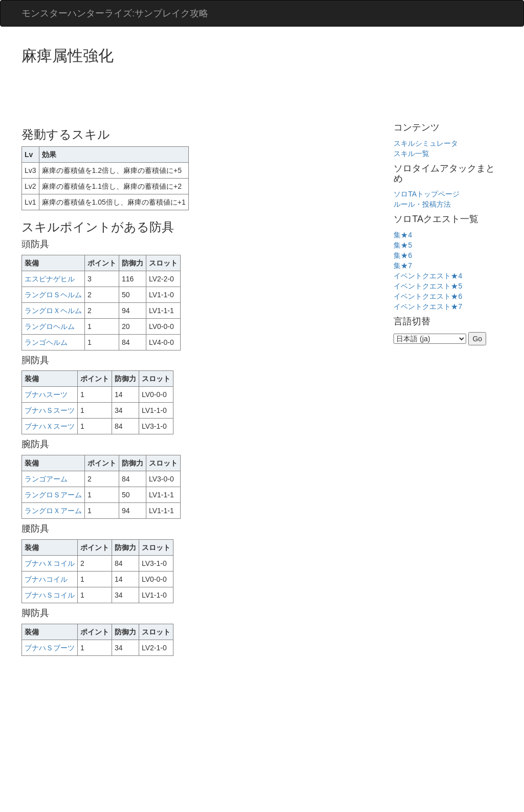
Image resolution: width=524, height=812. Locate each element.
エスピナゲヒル (50, 279)
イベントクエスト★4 (428, 276)
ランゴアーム (46, 479)
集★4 (403, 235)
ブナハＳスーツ (50, 410)
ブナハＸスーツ (50, 426)
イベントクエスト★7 (428, 306)
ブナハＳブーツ (50, 648)
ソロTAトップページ (427, 194)
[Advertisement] (208, 92)
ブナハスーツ (46, 394)
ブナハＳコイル (50, 595)
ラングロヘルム (50, 326)
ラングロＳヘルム (53, 295)
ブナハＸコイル (50, 563)
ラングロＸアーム (53, 511)
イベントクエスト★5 (428, 286)
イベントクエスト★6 (428, 296)
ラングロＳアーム (53, 495)
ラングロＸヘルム (53, 311)
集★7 (403, 266)
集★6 (403, 255)
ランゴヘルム (46, 342)
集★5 (403, 245)
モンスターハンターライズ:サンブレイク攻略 (115, 13)
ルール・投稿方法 (422, 204)
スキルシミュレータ (426, 143)
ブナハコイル (46, 579)
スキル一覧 (411, 153)
